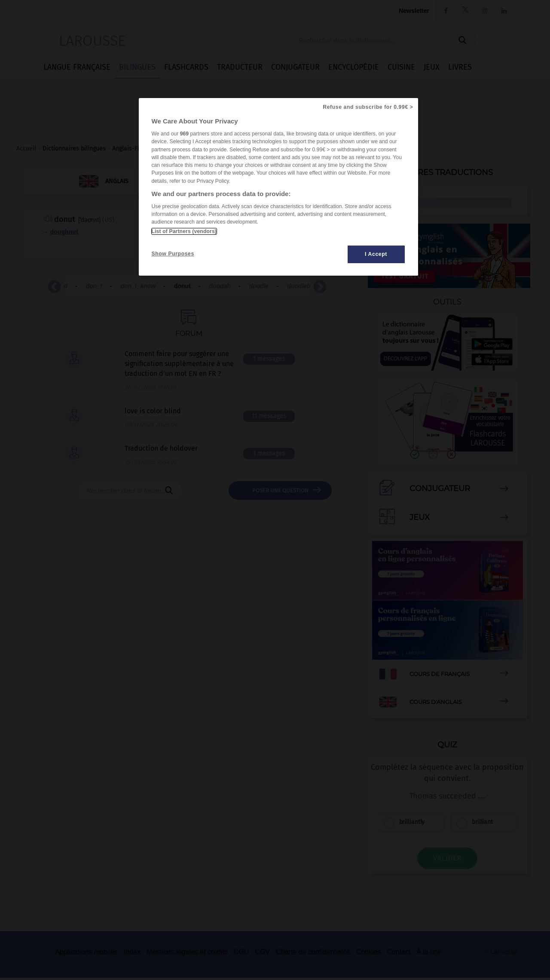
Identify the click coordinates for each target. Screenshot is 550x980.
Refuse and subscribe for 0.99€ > (368, 107)
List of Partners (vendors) (184, 231)
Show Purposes (173, 254)
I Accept (376, 254)
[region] (278, 187)
